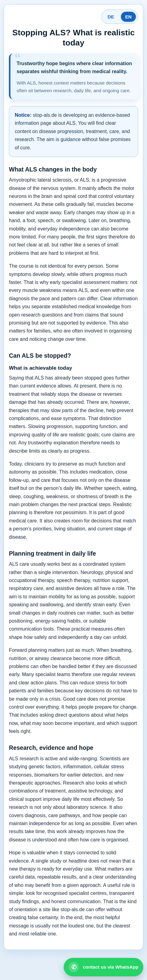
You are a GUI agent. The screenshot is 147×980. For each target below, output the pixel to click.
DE (111, 17)
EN (128, 17)
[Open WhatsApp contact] (103, 967)
